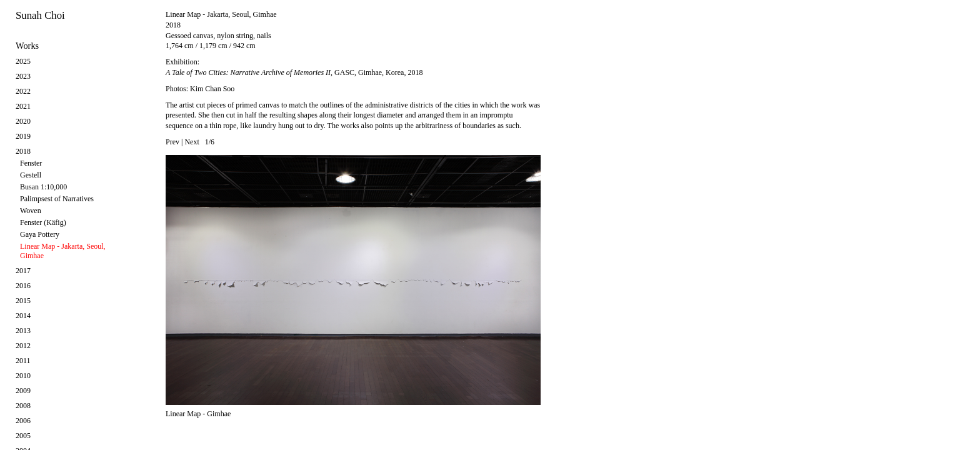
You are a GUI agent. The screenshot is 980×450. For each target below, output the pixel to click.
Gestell (31, 175)
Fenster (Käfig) (43, 222)
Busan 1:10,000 (43, 187)
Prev (172, 142)
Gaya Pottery (40, 234)
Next (192, 142)
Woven (31, 211)
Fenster (31, 163)
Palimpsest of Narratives (57, 199)
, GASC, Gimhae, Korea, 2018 (294, 72)
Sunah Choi (40, 15)
